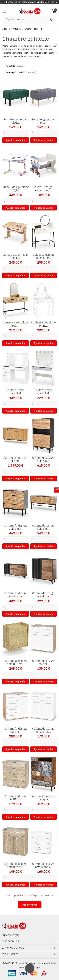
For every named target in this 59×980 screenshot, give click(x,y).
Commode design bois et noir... (16, 595)
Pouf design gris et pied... (43, 121)
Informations (11, 935)
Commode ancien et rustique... (44, 798)
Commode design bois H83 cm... (16, 662)
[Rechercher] (29, 19)
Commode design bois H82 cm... (16, 798)
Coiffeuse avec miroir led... (15, 392)
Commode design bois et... (43, 662)
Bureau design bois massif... (15, 256)
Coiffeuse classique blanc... (44, 324)
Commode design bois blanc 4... (43, 865)
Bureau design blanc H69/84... (16, 189)
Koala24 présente (14, 66)
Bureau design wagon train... (43, 189)
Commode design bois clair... (43, 459)
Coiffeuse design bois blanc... (43, 256)
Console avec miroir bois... (16, 324)
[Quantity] (16, 133)
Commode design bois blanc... (43, 730)
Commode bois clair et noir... (16, 459)
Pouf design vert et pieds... (16, 121)
